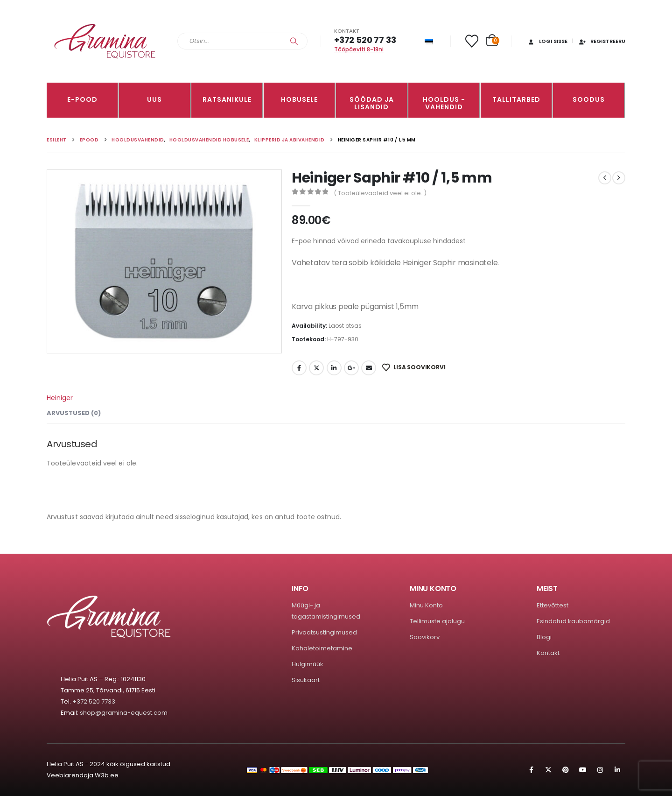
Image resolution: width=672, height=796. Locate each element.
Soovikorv (425, 637)
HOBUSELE (299, 99)
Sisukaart (306, 680)
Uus (154, 99)
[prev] (605, 178)
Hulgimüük (308, 664)
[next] (619, 178)
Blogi (544, 637)
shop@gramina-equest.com (124, 713)
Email (369, 368)
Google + (351, 368)
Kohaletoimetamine (322, 648)
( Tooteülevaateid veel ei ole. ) (380, 193)
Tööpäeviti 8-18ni (359, 49)
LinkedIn (334, 368)
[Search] (294, 41)
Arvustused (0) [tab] (74, 413)
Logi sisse (547, 41)
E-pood (82, 99)
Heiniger (60, 398)
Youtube (583, 770)
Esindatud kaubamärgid (573, 621)
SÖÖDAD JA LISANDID (372, 103)
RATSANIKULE (227, 99)
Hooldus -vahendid (444, 103)
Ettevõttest (553, 605)
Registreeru (602, 41)
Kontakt (548, 653)
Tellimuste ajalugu (437, 621)
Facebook (299, 368)
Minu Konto (426, 605)
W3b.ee (107, 775)
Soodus (589, 99)
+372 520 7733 (94, 701)
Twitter (316, 368)
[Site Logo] (105, 41)
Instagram (600, 770)
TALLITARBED (516, 99)
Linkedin (617, 770)
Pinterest (566, 770)
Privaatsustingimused (324, 632)
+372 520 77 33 (365, 40)
